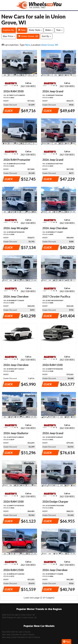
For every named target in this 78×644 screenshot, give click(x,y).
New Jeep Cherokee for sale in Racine (18, 635)
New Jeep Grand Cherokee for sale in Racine (21, 637)
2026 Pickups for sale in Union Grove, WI (19, 618)
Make (49, 30)
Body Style (35, 30)
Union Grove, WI (28, 36)
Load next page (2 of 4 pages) (39, 598)
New (22, 30)
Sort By (46, 36)
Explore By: (9, 30)
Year (59, 30)
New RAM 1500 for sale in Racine (16, 632)
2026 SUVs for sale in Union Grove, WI (18, 615)
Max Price (9, 36)
